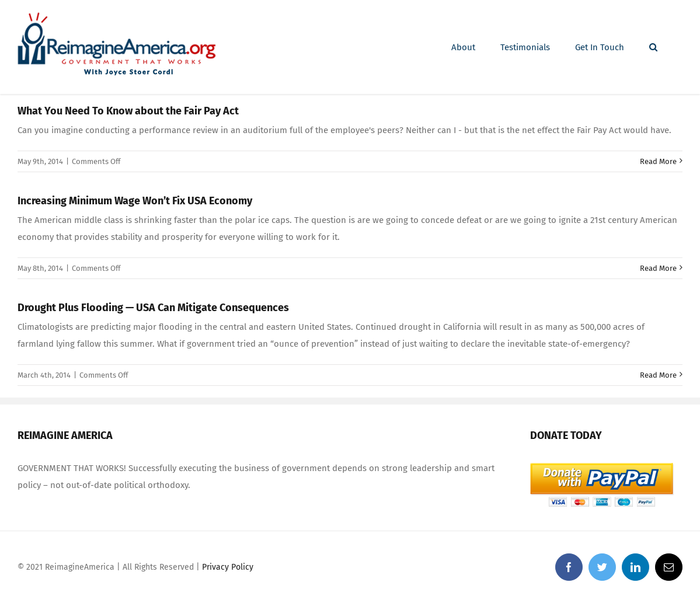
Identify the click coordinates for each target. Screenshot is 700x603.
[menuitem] (463, 47)
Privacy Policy (228, 567)
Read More (658, 161)
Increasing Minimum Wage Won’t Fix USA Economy (135, 201)
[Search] (653, 47)
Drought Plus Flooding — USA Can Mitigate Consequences (153, 308)
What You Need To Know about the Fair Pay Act (128, 111)
